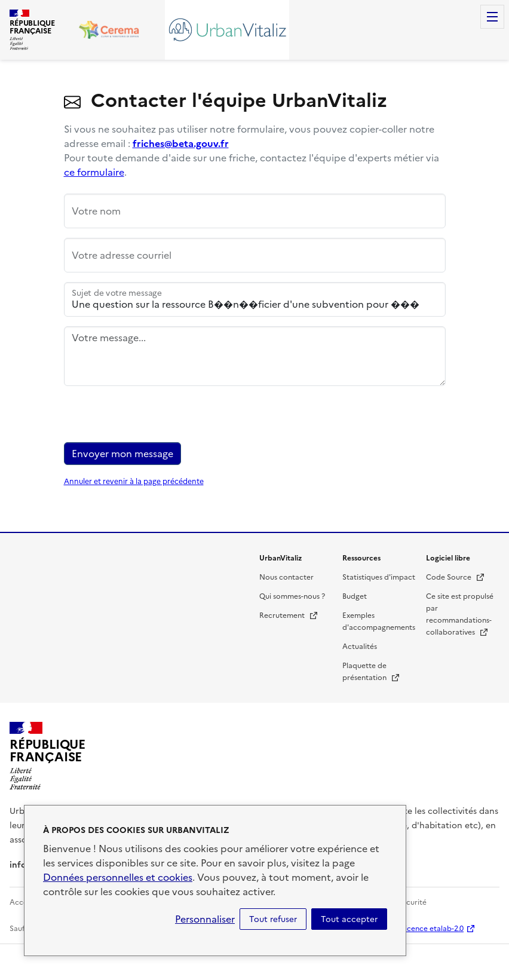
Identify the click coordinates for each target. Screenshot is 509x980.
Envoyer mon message (122, 454)
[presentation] (155, 419)
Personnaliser (205, 919)
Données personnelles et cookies (118, 877)
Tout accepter (349, 919)
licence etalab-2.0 (433, 929)
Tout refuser (273, 919)
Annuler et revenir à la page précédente (134, 482)
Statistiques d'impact (379, 577)
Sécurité (412, 902)
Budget (355, 596)
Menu (492, 17)
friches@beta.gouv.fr (181, 143)
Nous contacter (286, 577)
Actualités (360, 647)
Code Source (456, 577)
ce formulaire (94, 172)
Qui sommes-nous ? (292, 596)
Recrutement (289, 615)
